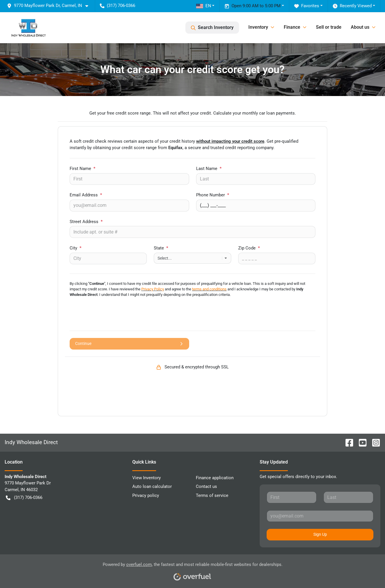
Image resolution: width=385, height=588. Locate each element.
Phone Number (213, 195)
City (76, 248)
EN (204, 6)
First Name (83, 169)
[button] (50, 6)
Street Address (86, 222)
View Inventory (147, 478)
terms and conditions (209, 289)
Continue (129, 344)
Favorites (307, 6)
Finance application (215, 478)
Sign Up (320, 534)
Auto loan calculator (152, 486)
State (161, 248)
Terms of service (212, 495)
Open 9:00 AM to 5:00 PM (253, 6)
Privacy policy (146, 495)
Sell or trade (329, 27)
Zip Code (249, 248)
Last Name (209, 169)
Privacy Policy (153, 289)
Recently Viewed (352, 6)
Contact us (206, 486)
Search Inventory (212, 28)
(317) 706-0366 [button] (118, 6)
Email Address (86, 195)
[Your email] (129, 205)
